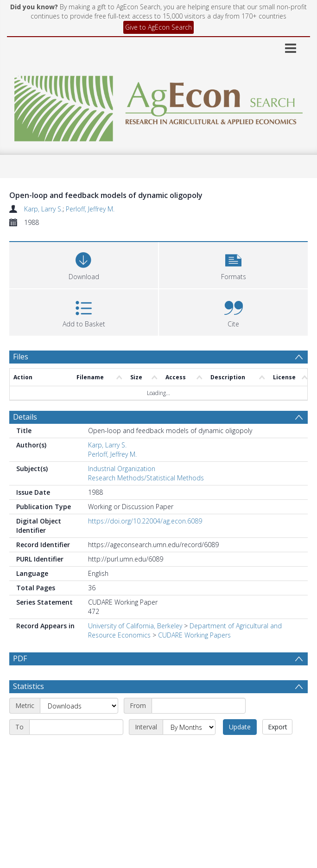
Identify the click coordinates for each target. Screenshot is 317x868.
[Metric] (79, 706)
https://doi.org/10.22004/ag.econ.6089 (145, 521)
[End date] (76, 727)
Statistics (29, 686)
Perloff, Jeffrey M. (90, 209)
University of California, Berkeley (135, 626)
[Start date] (199, 706)
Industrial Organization (122, 469)
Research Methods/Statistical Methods (146, 478)
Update (240, 727)
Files (21, 357)
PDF (20, 658)
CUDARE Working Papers (194, 635)
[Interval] (189, 727)
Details (25, 417)
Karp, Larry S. (43, 209)
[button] (233, 264)
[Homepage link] (158, 106)
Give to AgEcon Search (158, 27)
